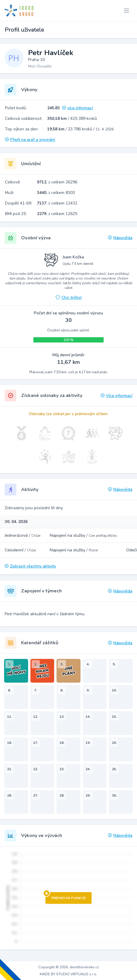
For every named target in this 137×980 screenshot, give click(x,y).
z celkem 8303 (56, 193)
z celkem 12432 (57, 203)
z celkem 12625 (57, 214)
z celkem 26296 (57, 182)
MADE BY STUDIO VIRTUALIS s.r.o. (68, 974)
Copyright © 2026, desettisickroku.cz (69, 967)
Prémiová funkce (66, 896)
